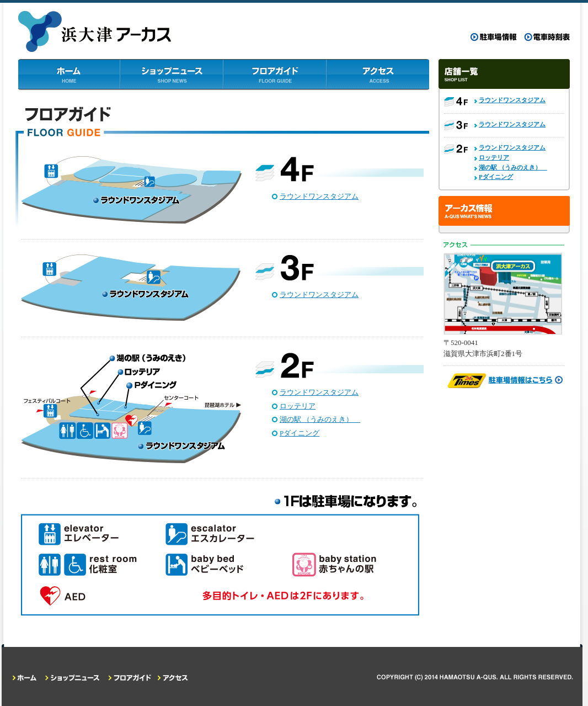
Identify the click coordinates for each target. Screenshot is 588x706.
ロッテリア (298, 406)
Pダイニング (300, 433)
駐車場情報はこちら (504, 381)
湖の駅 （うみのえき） (320, 419)
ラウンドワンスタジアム (319, 196)
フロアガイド (275, 75)
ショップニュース (172, 75)
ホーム (70, 75)
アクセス (378, 75)
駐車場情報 (494, 37)
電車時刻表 (547, 37)
